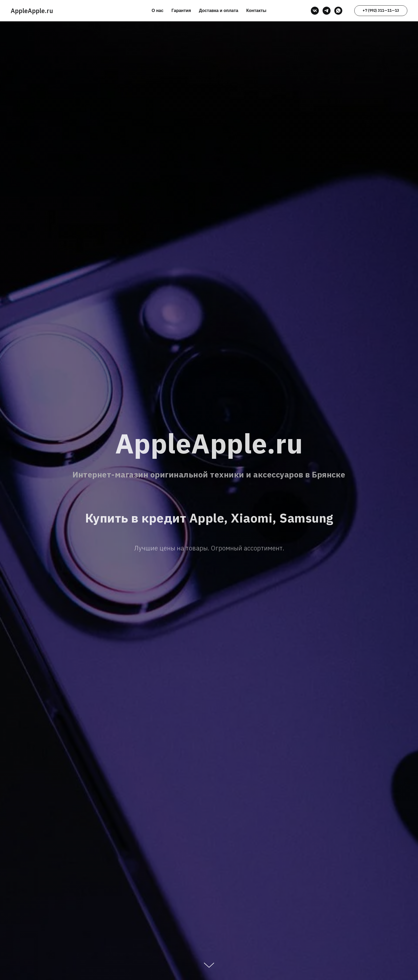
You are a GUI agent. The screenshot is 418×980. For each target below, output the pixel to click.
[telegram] (327, 11)
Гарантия (181, 11)
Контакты (256, 11)
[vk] (315, 11)
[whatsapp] (338, 11)
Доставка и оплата (219, 11)
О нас (158, 11)
